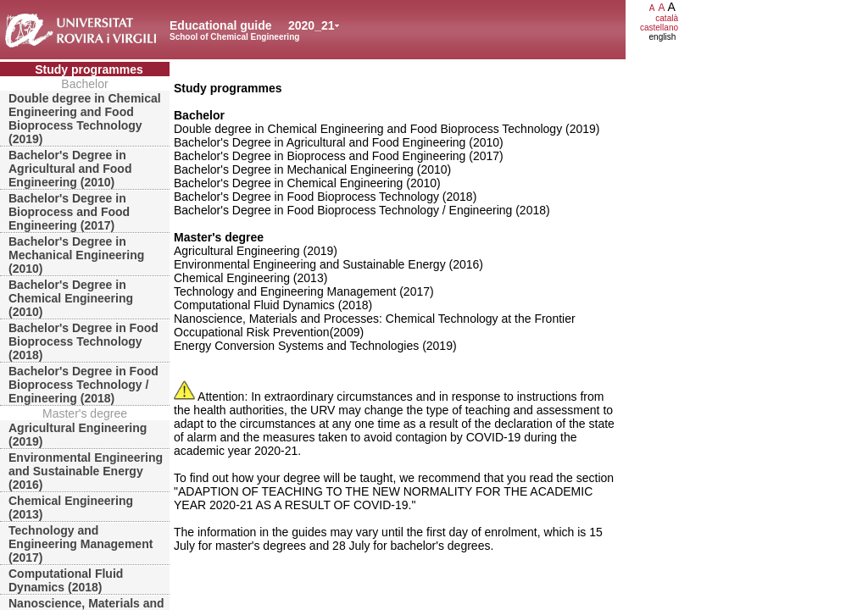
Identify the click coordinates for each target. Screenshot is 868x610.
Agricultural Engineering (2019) (78, 435)
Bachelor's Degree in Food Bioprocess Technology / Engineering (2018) (83, 385)
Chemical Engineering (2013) (71, 507)
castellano (659, 28)
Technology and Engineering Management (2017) (81, 544)
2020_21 (312, 25)
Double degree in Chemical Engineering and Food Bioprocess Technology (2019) (85, 119)
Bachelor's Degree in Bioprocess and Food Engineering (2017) (69, 212)
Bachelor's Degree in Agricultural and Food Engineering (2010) (70, 169)
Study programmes (89, 69)
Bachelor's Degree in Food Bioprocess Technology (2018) (83, 341)
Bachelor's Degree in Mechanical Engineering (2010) (76, 255)
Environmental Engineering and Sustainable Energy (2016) (86, 471)
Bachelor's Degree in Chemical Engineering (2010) (71, 298)
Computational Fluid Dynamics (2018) (66, 580)
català (667, 18)
